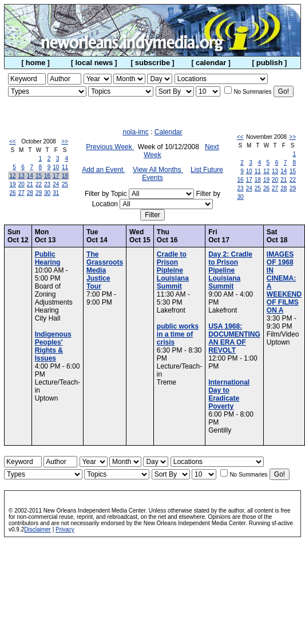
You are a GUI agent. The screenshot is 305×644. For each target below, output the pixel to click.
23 (47, 184)
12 (13, 176)
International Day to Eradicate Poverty (229, 394)
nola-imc (135, 132)
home (36, 63)
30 (47, 193)
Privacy (65, 529)
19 (13, 184)
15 (39, 176)
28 (30, 193)
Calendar (169, 132)
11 (65, 167)
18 (65, 176)
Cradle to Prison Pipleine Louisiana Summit (173, 270)
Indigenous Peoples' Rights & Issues (53, 346)
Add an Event (103, 170)
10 (56, 167)
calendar (211, 63)
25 (65, 184)
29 (39, 193)
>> (65, 141)
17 (56, 176)
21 (30, 184)
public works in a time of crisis (178, 334)
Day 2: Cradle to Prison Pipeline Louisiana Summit (230, 270)
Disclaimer (37, 529)
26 (13, 193)
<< (13, 141)
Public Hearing (48, 258)
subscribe (152, 63)
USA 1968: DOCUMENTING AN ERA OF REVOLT (234, 338)
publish (270, 63)
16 (47, 176)
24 (56, 184)
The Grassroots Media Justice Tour (105, 270)
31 (56, 193)
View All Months (158, 170)
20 (21, 184)
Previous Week (110, 147)
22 (39, 184)
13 (21, 176)
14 (30, 176)
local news (94, 63)
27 (21, 193)
